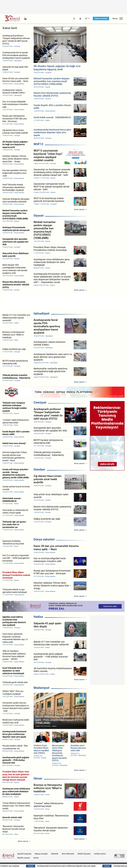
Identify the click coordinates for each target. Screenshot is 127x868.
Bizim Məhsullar (68, 854)
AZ (86, 19)
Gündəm (39, 469)
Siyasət (39, 216)
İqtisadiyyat (42, 313)
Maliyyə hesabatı (41, 854)
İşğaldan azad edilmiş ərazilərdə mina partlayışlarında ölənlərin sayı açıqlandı (50, 866)
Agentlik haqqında (24, 854)
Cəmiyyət (40, 402)
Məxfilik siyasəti (24, 858)
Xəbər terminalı (101, 18)
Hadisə (38, 617)
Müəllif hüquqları (84, 854)
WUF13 (38, 144)
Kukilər (36, 858)
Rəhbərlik (55, 854)
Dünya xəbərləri (44, 539)
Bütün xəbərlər (79, 210)
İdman (38, 778)
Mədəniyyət (42, 688)
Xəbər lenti (10, 28)
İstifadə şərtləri (100, 854)
